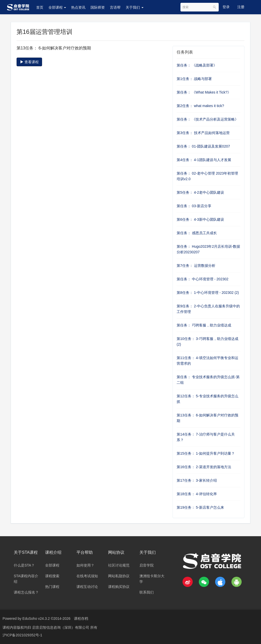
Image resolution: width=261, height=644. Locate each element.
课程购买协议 (119, 587)
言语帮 (115, 7)
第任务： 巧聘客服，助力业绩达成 (204, 325)
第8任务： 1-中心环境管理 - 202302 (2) (208, 293)
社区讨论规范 (119, 565)
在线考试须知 (87, 576)
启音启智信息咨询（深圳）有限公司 (61, 627)
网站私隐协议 (119, 576)
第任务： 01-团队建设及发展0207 (203, 146)
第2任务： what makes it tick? (200, 106)
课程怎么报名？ (26, 592)
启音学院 (147, 565)
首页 (40, 7)
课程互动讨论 (87, 587)
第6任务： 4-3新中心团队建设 (200, 219)
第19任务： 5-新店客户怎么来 (200, 507)
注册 (241, 7)
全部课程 (57, 7)
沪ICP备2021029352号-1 (22, 635)
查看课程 (29, 62)
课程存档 (81, 619)
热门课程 (52, 587)
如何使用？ (85, 565)
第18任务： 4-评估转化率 (197, 494)
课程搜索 (52, 576)
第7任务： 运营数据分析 (196, 266)
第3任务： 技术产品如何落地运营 (203, 133)
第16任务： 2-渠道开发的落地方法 (204, 467)
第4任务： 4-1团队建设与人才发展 (204, 160)
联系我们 (147, 592)
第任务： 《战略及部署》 (197, 65)
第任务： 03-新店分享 (194, 206)
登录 (226, 7)
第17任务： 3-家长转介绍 (197, 480)
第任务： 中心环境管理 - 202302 (203, 279)
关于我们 (135, 7)
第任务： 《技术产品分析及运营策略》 (207, 119)
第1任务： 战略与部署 (194, 79)
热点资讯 (78, 7)
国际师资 (98, 7)
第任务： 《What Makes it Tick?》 (204, 92)
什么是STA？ (24, 565)
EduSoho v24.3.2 (36, 619)
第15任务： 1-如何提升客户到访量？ (206, 453)
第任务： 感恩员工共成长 (197, 233)
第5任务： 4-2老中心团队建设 (200, 192)
